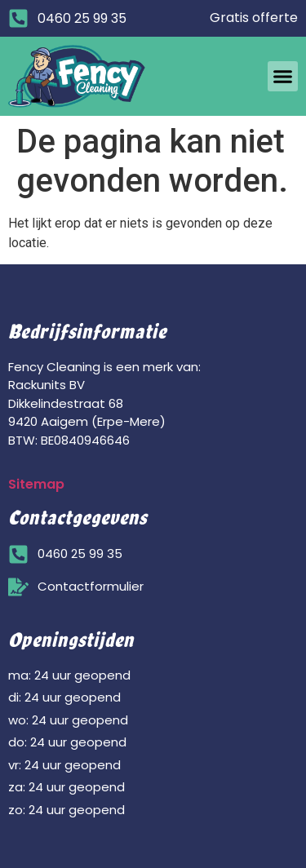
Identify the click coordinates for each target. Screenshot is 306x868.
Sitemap (36, 484)
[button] (283, 77)
